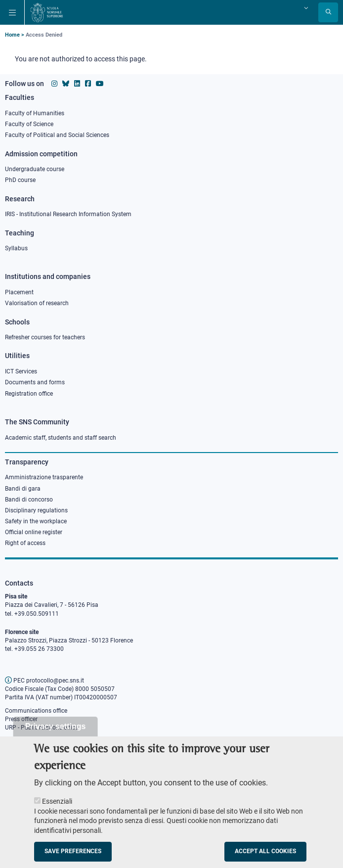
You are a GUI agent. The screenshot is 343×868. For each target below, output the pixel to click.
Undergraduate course (35, 169)
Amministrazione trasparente (44, 477)
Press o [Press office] (15, 719)
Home (12, 35)
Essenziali (57, 810)
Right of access (25, 543)
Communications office (36, 711)
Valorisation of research (37, 303)
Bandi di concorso (29, 500)
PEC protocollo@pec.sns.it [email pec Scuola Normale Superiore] (44, 681)
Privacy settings (56, 735)
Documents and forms (35, 382)
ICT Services (21, 371)
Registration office (29, 394)
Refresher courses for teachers (45, 337)
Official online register (34, 532)
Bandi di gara (23, 489)
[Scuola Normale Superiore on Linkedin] (77, 84)
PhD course (20, 180)
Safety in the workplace (36, 521)
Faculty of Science (29, 124)
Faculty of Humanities (35, 113)
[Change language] (305, 8)
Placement (19, 292)
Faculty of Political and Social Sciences (57, 135)
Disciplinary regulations (36, 510)
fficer (31, 719)
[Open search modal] (328, 12)
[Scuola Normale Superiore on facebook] (88, 84)
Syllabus (16, 248)
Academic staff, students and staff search (61, 438)
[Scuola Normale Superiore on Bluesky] (66, 84)
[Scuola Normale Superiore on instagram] (54, 84)
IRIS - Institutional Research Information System (68, 214)
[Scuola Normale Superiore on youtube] (100, 84)
